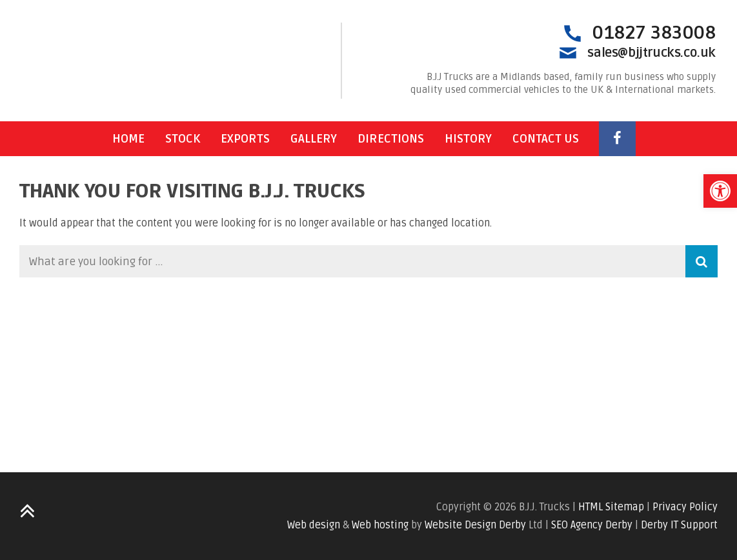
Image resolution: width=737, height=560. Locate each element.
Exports (245, 139)
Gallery (314, 139)
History (468, 139)
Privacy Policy (685, 507)
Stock (183, 139)
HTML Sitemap (611, 507)
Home (128, 139)
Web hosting (380, 525)
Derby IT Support (679, 525)
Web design (314, 525)
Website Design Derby (475, 525)
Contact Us (546, 139)
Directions (391, 139)
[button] (720, 191)
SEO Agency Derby (592, 525)
